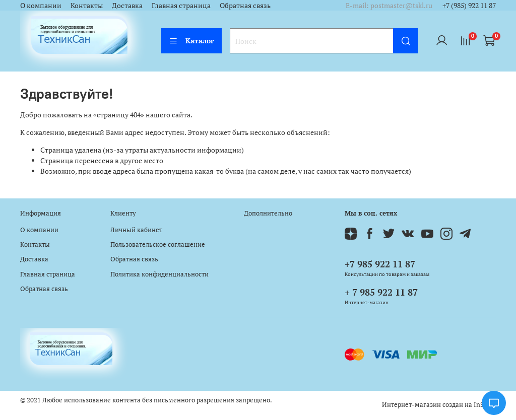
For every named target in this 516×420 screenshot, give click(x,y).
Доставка (127, 5)
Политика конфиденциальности (159, 274)
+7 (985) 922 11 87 (469, 5)
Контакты (87, 5)
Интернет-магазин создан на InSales (439, 405)
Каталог (191, 41)
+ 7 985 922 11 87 (381, 292)
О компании (41, 5)
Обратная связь (245, 5)
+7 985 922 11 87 (380, 264)
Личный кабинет (136, 230)
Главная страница (181, 5)
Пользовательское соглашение (158, 244)
